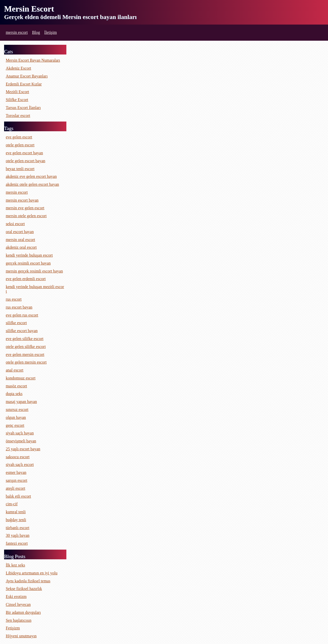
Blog (36, 32)
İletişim (51, 32)
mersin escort (17, 32)
